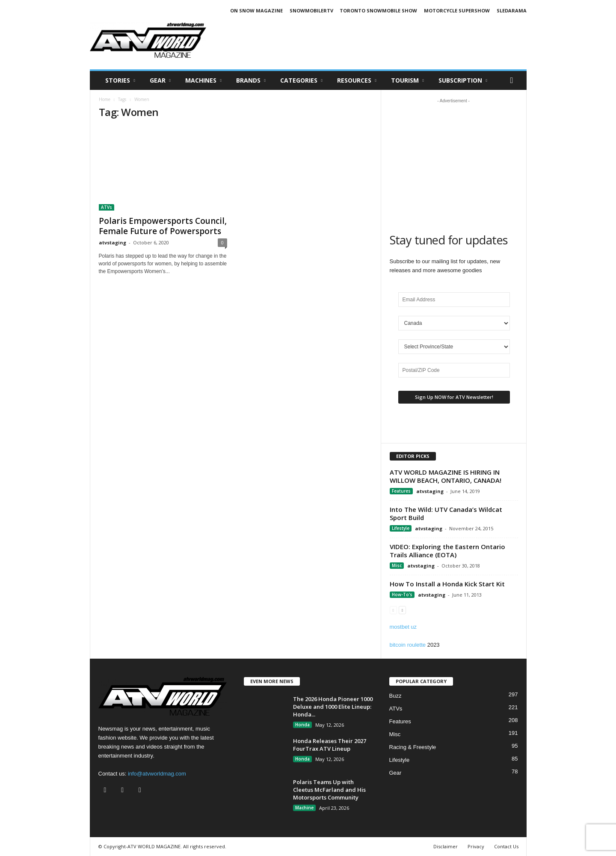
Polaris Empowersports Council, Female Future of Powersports (163, 226)
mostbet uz (403, 627)
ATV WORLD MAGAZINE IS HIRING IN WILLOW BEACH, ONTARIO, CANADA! (446, 476)
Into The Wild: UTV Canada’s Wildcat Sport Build (446, 513)
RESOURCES (357, 80)
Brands (251, 80)
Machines (203, 80)
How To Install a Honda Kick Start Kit (447, 584)
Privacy (476, 846)
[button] (514, 80)
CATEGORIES (301, 80)
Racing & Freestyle (413, 747)
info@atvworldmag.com (157, 774)
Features (401, 491)
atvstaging (113, 242)
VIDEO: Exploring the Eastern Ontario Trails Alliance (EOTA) (447, 551)
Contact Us (506, 846)
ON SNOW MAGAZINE (256, 10)
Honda (302, 725)
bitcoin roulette (408, 645)
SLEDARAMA (512, 10)
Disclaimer (446, 846)
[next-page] (402, 610)
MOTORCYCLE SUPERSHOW (457, 10)
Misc (397, 565)
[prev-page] (393, 610)
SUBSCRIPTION (463, 80)
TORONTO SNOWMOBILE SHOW (378, 10)
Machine (304, 808)
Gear (160, 80)
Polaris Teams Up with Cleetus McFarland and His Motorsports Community (329, 790)
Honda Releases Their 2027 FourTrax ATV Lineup (330, 745)
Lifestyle (401, 528)
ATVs (107, 207)
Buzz (395, 696)
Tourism (407, 80)
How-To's (402, 594)
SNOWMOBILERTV (311, 10)
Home (105, 99)
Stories (120, 80)
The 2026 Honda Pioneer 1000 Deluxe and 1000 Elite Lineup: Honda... (333, 707)
